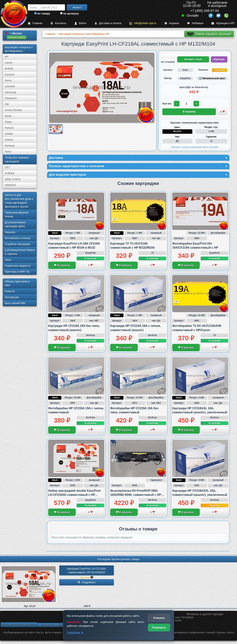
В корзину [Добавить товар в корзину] (189, 111)
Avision (9, 140)
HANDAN (10, 185)
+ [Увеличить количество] (197, 104)
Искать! (77, 7)
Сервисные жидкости (18, 266)
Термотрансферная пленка (17, 214)
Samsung (10, 92)
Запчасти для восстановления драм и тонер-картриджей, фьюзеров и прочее (19, 201)
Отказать (159, 618)
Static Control (13, 179)
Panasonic (11, 98)
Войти (80, 23)
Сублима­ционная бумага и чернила (20, 252)
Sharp (8, 122)
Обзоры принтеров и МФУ (17, 283)
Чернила (10, 232)
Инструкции (12, 297)
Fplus (8, 152)
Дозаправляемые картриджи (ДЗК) (15, 224)
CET (7, 167)
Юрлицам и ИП (223, 23)
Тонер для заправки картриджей (17, 159)
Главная (35, 23)
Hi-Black (10, 173)
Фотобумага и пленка (18, 238)
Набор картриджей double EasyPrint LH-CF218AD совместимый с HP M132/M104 (74, 496)
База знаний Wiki (15, 303)
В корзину (62, 266)
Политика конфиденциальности (19, 625)
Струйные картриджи (18, 244)
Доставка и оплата (108, 23)
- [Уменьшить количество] (177, 104)
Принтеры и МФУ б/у (17, 272)
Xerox (8, 80)
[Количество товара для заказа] (187, 104)
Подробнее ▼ (75, 633)
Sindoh (9, 134)
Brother (9, 69)
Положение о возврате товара (56, 626)
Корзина (172, 23)
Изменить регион (17, 37)
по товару (42, 14)
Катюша (10, 146)
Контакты (58, 23)
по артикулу (70, 14)
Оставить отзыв (193, 59)
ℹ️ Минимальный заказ (212, 78)
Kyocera (10, 74)
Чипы (8, 260)
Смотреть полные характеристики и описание (195, 147)
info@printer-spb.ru (143, 23)
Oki (7, 104)
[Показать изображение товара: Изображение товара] (56, 129)
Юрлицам (219, 59)
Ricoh (8, 116)
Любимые (195, 23)
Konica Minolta (13, 110)
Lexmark (10, 86)
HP (7, 57)
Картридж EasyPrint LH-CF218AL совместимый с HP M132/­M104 (87, 571)
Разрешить (159, 628)
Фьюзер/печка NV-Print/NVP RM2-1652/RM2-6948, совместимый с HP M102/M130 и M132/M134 (136, 496)
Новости (10, 291)
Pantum (9, 128)
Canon (9, 63)
